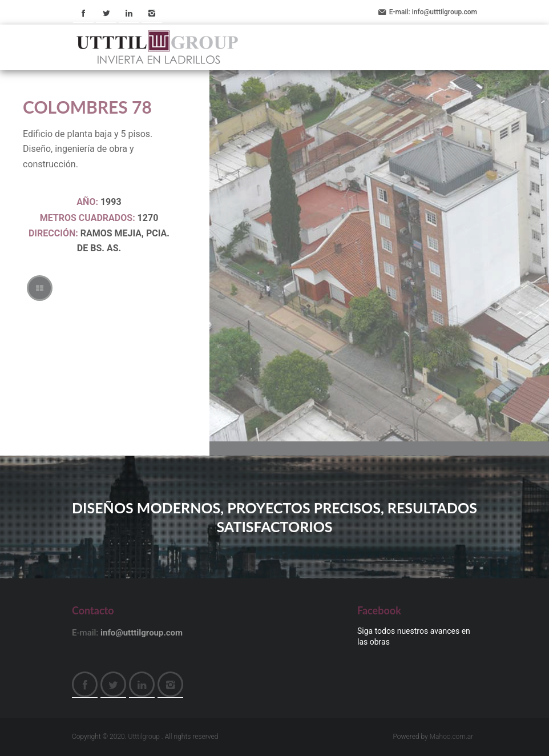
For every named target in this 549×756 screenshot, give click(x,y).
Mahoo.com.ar (452, 737)
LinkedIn (129, 13)
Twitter (106, 13)
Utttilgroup (144, 737)
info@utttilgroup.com (445, 12)
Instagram (152, 13)
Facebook (83, 13)
